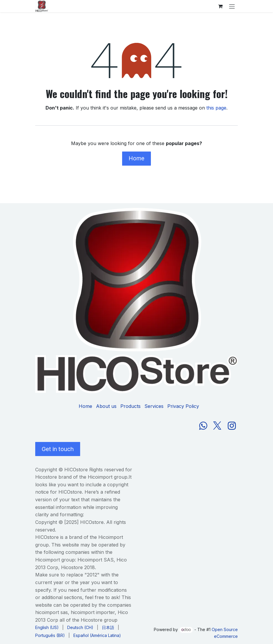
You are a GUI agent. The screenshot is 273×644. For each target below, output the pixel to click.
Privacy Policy (183, 406)
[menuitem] (47, 627)
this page (216, 108)
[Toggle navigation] (232, 6)
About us (106, 406)
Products (130, 406)
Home (136, 158)
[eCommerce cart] (220, 6)
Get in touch (58, 449)
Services (154, 406)
